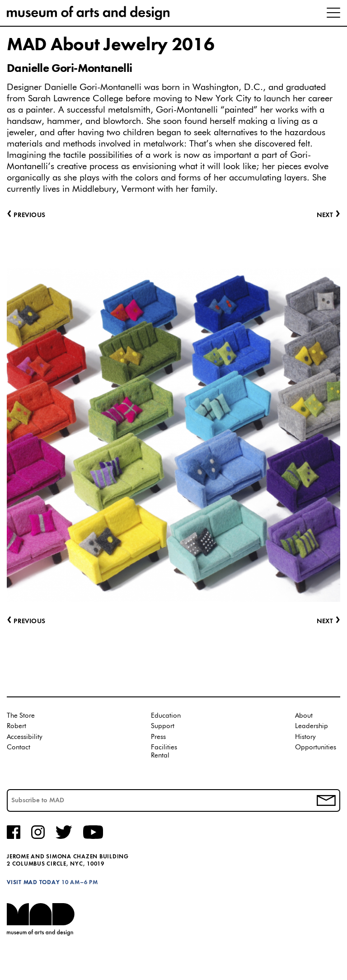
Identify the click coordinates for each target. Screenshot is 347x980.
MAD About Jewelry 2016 (110, 45)
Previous (26, 622)
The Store (21, 716)
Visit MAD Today (33, 883)
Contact (19, 747)
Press (158, 737)
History (305, 737)
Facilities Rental (164, 751)
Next (328, 622)
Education (166, 716)
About (304, 716)
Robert (16, 726)
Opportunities (316, 747)
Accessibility (25, 737)
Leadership (312, 726)
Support (163, 726)
